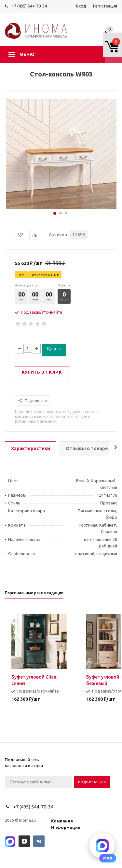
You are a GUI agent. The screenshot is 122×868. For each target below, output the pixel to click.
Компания (62, 821)
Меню (27, 54)
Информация (66, 827)
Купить (54, 349)
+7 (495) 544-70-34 (29, 6)
